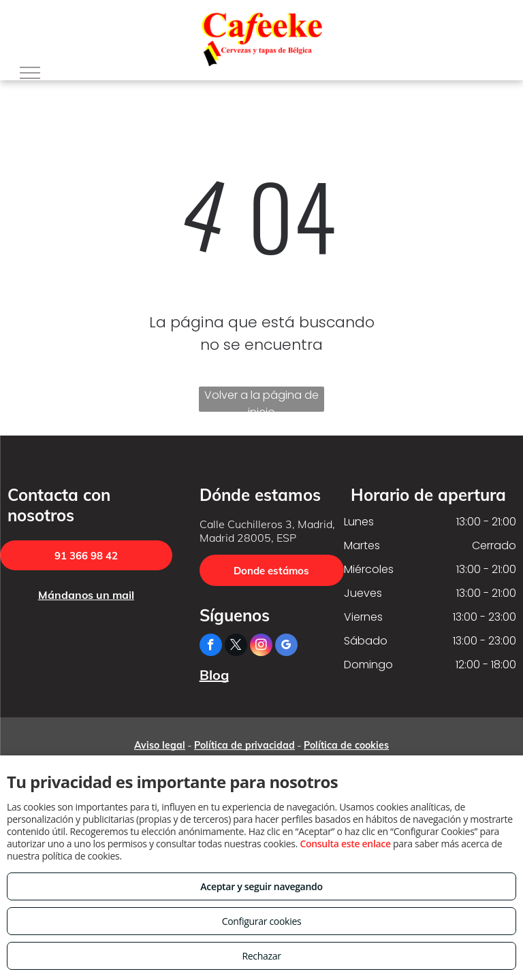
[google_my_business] (286, 647)
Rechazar (261, 956)
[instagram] (261, 647)
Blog (214, 675)
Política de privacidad (244, 745)
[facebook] (211, 647)
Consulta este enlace (345, 844)
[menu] (30, 73)
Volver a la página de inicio (261, 399)
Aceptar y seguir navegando (261, 886)
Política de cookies (346, 745)
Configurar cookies (262, 921)
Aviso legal (160, 745)
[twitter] (236, 647)
